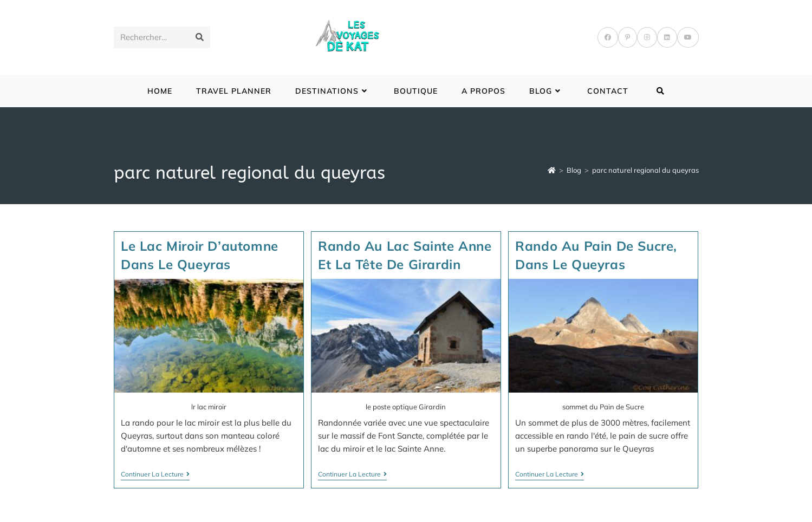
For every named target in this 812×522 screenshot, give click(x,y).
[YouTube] (688, 37)
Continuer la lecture (155, 475)
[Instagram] (647, 37)
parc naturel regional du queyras (645, 170)
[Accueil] (552, 170)
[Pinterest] (628, 37)
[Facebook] (608, 37)
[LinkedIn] (667, 37)
